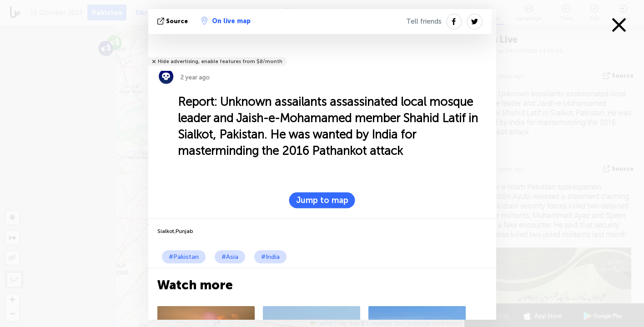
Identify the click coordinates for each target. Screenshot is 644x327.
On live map (226, 21)
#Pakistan (184, 257)
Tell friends (424, 21)
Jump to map (322, 200)
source (174, 21)
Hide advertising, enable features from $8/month (220, 62)
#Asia (230, 257)
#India (270, 257)
